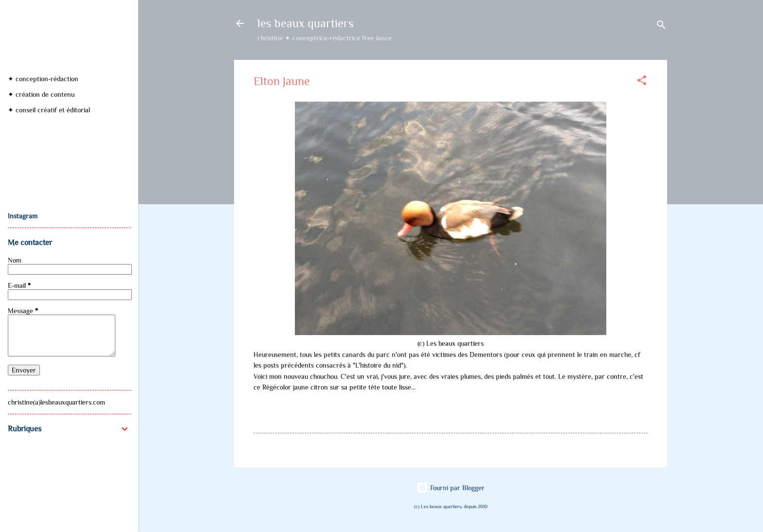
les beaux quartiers (306, 23)
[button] (642, 82)
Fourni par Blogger (451, 488)
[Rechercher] (661, 27)
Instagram (23, 216)
